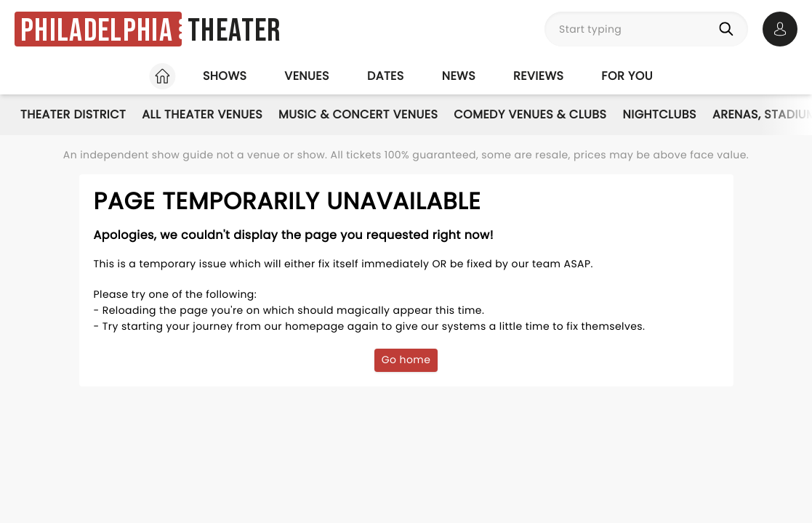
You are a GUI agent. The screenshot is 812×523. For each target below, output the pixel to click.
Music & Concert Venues (358, 114)
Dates (386, 76)
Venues (307, 76)
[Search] (729, 29)
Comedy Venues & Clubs (530, 114)
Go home (406, 360)
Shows (225, 76)
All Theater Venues (202, 114)
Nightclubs (660, 114)
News (459, 76)
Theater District (73, 114)
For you (627, 76)
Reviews (538, 76)
